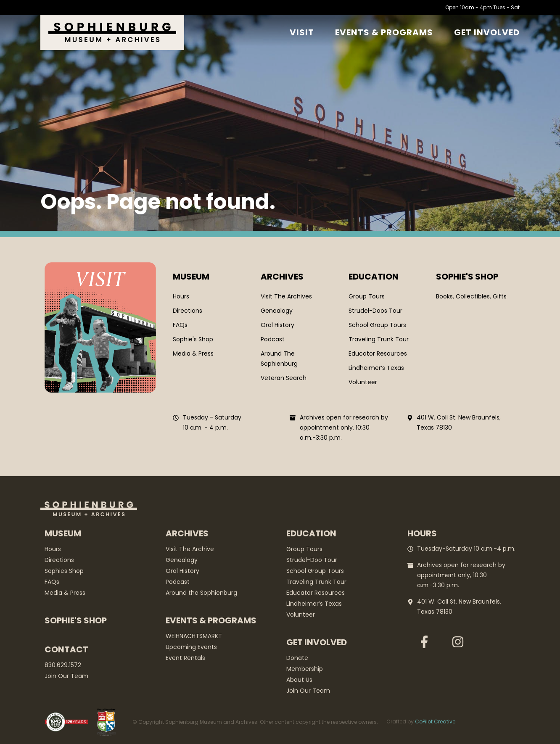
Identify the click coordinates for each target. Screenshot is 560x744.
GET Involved (487, 32)
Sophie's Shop (76, 620)
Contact (66, 649)
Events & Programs (384, 32)
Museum (191, 277)
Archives (282, 277)
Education (374, 277)
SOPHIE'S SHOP (467, 277)
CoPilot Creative (435, 722)
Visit (302, 32)
